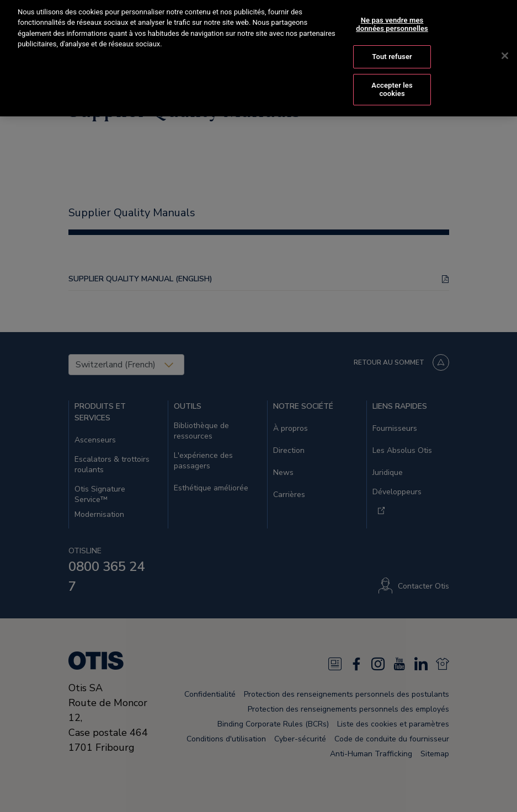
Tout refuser (392, 48)
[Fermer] (505, 47)
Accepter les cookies (392, 80)
